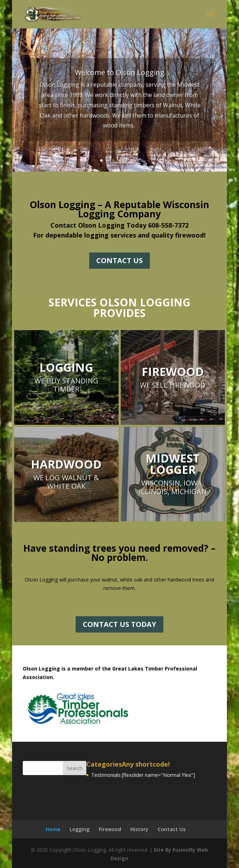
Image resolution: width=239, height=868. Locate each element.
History (139, 829)
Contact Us (172, 829)
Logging (80, 829)
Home (53, 829)
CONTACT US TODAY (119, 624)
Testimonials (106, 775)
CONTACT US (119, 260)
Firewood (110, 829)
